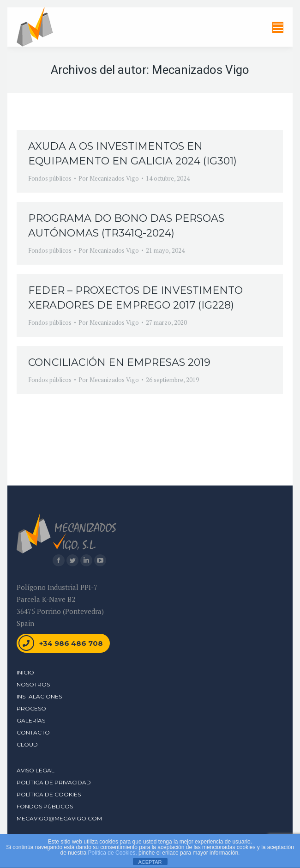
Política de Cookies (49, 794)
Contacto (33, 732)
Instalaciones (39, 696)
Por (109, 178)
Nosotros (33, 684)
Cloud (27, 744)
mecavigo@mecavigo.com (59, 818)
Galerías (31, 720)
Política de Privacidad (54, 782)
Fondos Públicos (45, 806)
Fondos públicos (50, 178)
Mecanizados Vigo (201, 70)
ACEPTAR (150, 862)
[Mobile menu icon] (278, 27)
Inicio (25, 672)
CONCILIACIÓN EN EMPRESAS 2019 (119, 362)
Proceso (31, 708)
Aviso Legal (36, 770)
